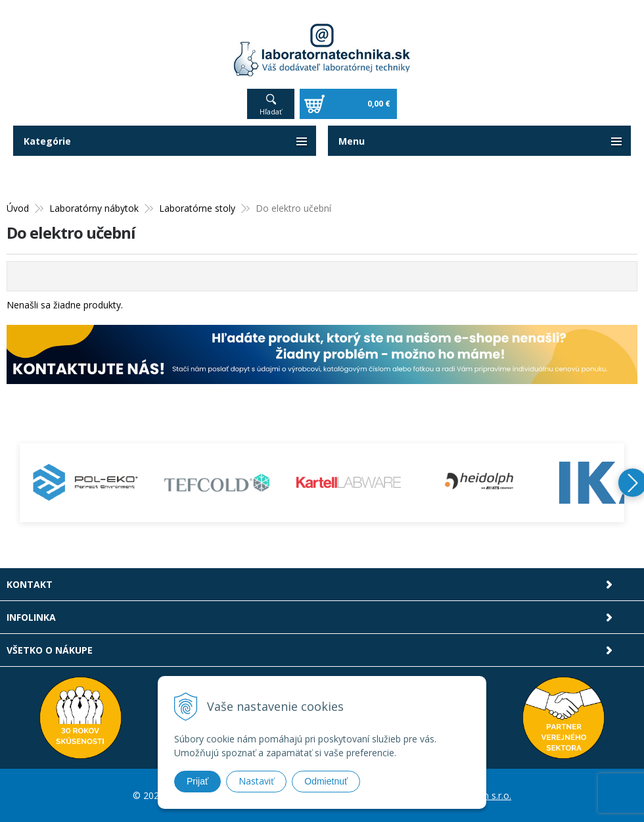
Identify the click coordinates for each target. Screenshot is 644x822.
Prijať (197, 781)
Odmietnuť (326, 781)
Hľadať (271, 111)
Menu (352, 141)
